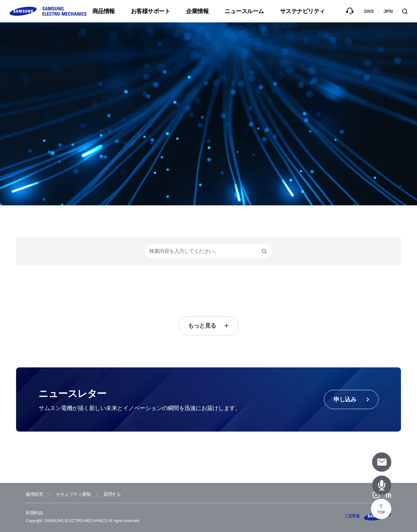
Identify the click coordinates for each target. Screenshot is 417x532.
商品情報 (104, 11)
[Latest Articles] (382, 485)
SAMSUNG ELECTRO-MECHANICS (368, 516)
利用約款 (34, 513)
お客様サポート (151, 11)
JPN (388, 11)
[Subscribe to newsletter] (382, 462)
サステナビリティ (302, 11)
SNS (369, 11)
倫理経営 (34, 494)
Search (407, 11)
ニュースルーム (244, 11)
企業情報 (197, 11)
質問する (350, 11)
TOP (381, 512)
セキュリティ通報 (73, 494)
